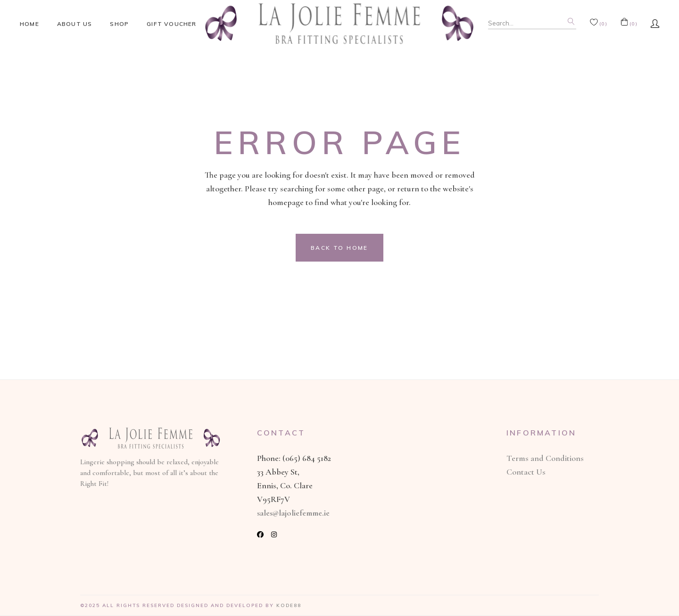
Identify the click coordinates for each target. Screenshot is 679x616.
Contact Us (526, 472)
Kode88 (289, 605)
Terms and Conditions (545, 458)
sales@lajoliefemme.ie (293, 513)
